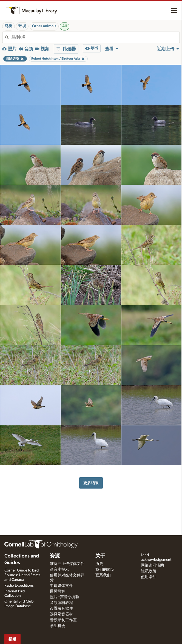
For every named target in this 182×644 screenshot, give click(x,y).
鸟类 (8, 26)
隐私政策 (149, 571)
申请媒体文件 (61, 586)
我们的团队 (105, 570)
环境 (22, 26)
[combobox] (95, 37)
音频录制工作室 (63, 620)
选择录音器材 (61, 614)
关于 (100, 556)
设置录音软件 (61, 609)
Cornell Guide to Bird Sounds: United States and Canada (22, 575)
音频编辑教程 (61, 603)
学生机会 (58, 626)
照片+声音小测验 (65, 597)
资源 (55, 556)
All (65, 26)
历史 (99, 564)
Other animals (44, 26)
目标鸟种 (58, 591)
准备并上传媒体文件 (67, 564)
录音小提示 (59, 570)
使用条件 (149, 577)
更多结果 (91, 483)
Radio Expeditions (19, 586)
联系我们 (103, 575)
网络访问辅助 (152, 565)
